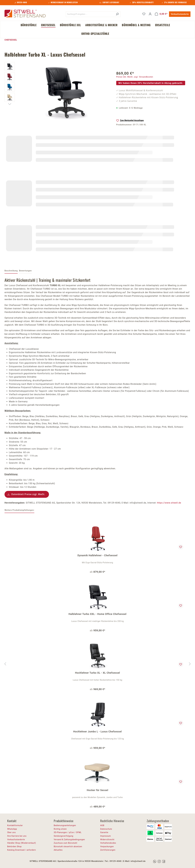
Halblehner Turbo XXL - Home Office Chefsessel (98, 614)
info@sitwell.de (138, 861)
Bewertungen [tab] (25, 271)
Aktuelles (58, 850)
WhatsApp (12, 829)
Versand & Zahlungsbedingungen (69, 840)
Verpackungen (107, 846)
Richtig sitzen (60, 829)
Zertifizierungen (108, 850)
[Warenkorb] (161, 14)
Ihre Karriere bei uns (17, 836)
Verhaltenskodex (108, 843)
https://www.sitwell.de (169, 503)
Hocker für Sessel (98, 790)
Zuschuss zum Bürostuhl (66, 843)
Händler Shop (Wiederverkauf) (22, 843)
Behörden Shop (14, 846)
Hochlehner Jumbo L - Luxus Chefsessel (98, 732)
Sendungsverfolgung (64, 836)
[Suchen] (117, 14)
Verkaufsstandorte (180, 14)
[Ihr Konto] (150, 14)
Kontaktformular (15, 825)
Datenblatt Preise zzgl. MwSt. (28, 494)
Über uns (11, 832)
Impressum (106, 836)
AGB (102, 825)
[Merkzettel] (144, 14)
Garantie (104, 832)
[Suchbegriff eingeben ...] (90, 14)
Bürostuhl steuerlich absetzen (68, 846)
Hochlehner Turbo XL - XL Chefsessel (98, 673)
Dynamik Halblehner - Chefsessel (98, 555)
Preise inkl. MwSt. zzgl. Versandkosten (135, 77)
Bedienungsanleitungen (65, 825)
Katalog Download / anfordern (22, 850)
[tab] (11, 271)
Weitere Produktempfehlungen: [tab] (19, 510)
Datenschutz (106, 829)
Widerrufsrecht (107, 840)
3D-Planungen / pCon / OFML (68, 832)
